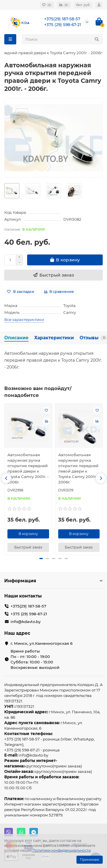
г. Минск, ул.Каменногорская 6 (42, 643)
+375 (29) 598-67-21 (63, 25)
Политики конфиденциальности (62, 850)
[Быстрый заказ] (53, 275)
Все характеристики (24, 320)
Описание (16, 338)
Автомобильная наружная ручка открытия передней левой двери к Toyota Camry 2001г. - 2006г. (79, 468)
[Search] (62, 39)
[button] (6, 478)
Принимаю (90, 860)
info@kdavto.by (26, 622)
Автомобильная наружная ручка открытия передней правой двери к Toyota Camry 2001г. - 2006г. (28, 468)
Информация (53, 581)
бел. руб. (83, 5)
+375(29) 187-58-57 (62, 19)
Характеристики (54, 338)
